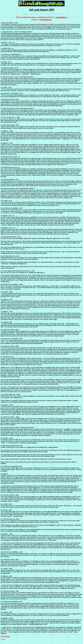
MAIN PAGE (5, 637)
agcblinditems (61, 17)
